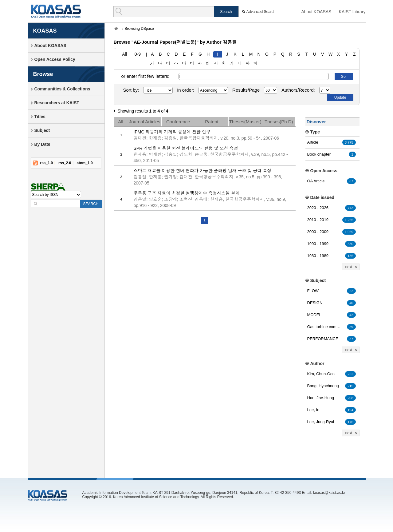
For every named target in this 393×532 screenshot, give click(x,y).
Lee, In (313, 410)
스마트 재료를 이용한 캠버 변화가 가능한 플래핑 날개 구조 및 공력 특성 (203, 171)
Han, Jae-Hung (321, 398)
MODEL (314, 315)
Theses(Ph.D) (279, 122)
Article (313, 142)
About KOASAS (316, 12)
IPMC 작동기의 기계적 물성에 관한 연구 (172, 132)
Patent (212, 122)
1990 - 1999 (318, 244)
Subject (42, 130)
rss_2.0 (65, 163)
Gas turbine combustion (324, 327)
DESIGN (315, 303)
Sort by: (131, 90)
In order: (186, 90)
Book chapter (319, 154)
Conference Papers (178, 123)
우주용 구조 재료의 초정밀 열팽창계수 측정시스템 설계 (187, 193)
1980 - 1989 (318, 256)
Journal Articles (145, 122)
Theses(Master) (245, 122)
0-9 (138, 54)
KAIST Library (352, 12)
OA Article (316, 181)
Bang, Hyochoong (323, 386)
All (124, 54)
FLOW (313, 291)
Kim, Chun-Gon (321, 374)
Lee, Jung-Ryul (321, 422)
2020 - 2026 (318, 208)
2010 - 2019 (318, 220)
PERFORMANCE (323, 339)
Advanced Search (261, 12)
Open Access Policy (55, 59)
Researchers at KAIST (57, 103)
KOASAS (56, 11)
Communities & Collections (62, 89)
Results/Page (246, 90)
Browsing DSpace (139, 29)
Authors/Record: (298, 90)
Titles (40, 117)
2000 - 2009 (318, 232)
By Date (42, 144)
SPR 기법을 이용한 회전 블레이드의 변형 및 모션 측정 (186, 148)
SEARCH (91, 204)
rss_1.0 (47, 163)
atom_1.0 (85, 163)
